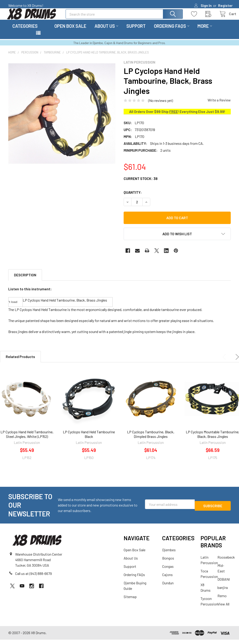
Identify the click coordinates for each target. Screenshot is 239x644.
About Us (106, 31)
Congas (168, 572)
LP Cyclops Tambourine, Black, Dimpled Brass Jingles (151, 440)
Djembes (169, 555)
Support (136, 31)
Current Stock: (141, 184)
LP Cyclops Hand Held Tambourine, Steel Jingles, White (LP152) (27, 440)
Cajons (167, 580)
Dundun (168, 588)
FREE (174, 117)
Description (25, 280)
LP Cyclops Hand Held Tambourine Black (89, 440)
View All (223, 609)
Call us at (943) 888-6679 (33, 579)
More (205, 31)
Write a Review (219, 105)
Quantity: (133, 198)
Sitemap (130, 602)
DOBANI (224, 585)
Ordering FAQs (172, 31)
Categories (25, 31)
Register (225, 5)
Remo (222, 601)
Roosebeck (226, 563)
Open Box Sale (70, 31)
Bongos (168, 564)
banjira (223, 593)
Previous (225, 362)
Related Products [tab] (20, 362)
